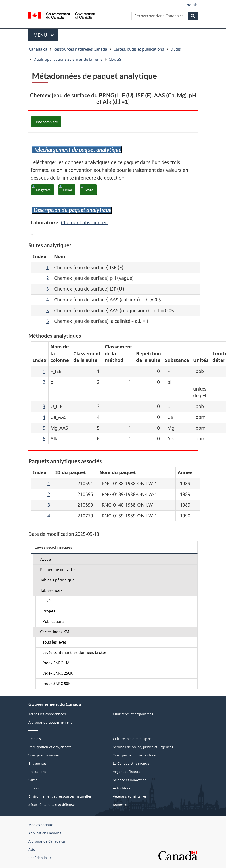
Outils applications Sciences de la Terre (68, 59)
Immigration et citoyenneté (50, 747)
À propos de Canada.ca (47, 841)
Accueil (46, 559)
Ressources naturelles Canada (80, 49)
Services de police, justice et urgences (143, 747)
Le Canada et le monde (131, 763)
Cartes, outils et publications (139, 49)
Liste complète (46, 122)
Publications (53, 621)
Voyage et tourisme (44, 755)
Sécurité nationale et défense (52, 805)
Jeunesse (120, 805)
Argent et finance (127, 772)
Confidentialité (40, 858)
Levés (47, 601)
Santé (33, 780)
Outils (176, 49)
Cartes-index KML (56, 632)
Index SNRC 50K (56, 684)
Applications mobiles (45, 833)
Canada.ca (38, 49)
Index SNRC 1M (56, 663)
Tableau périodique (57, 580)
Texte (89, 190)
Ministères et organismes (133, 714)
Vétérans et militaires (130, 796)
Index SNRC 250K (58, 673)
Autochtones (123, 788)
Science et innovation (130, 780)
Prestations (37, 772)
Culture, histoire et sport (132, 739)
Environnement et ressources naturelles (60, 796)
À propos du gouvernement (50, 722)
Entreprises (37, 763)
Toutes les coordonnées (47, 714)
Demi (68, 190)
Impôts (34, 788)
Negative (43, 190)
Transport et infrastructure (134, 755)
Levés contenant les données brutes (75, 652)
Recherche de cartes (58, 570)
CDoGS (115, 59)
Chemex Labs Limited (84, 222)
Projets (49, 611)
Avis (32, 850)
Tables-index (51, 590)
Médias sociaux (41, 825)
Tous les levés (55, 642)
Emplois (35, 739)
